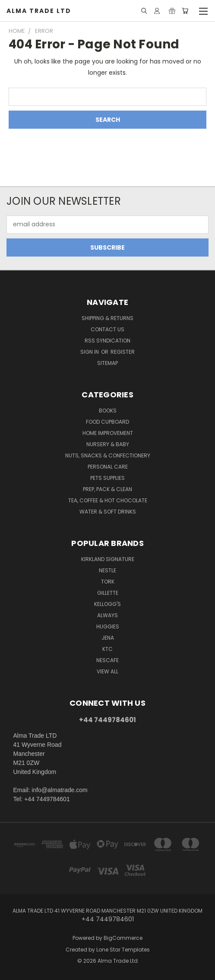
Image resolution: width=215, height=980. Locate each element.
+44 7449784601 (107, 720)
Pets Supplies (107, 478)
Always (107, 615)
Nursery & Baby (108, 444)
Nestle (107, 570)
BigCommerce (123, 938)
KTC (107, 649)
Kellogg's (107, 604)
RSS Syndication (107, 341)
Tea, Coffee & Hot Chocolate (108, 500)
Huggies (108, 626)
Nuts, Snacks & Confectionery (108, 455)
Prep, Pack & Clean (107, 489)
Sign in (90, 352)
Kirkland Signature (108, 559)
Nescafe (107, 660)
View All (107, 671)
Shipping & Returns (107, 318)
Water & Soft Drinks (108, 512)
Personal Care (108, 467)
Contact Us (107, 329)
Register (123, 352)
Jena (108, 638)
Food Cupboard (107, 422)
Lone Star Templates (123, 950)
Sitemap (107, 363)
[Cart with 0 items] (185, 11)
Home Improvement (108, 433)
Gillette (108, 593)
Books (108, 411)
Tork (108, 582)
